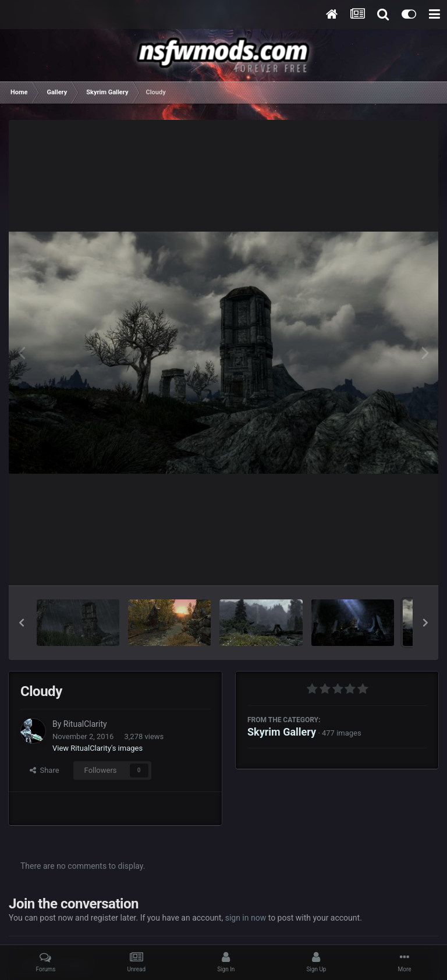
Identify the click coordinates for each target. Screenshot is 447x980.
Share (45, 770)
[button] (22, 623)
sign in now (246, 918)
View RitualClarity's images (97, 748)
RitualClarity (85, 724)
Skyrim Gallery (282, 732)
